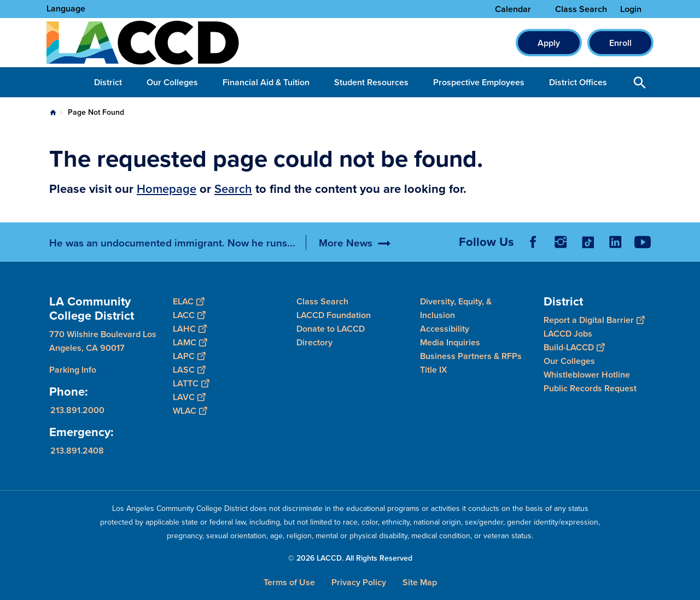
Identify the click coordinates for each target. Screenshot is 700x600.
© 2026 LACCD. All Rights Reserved (350, 558)
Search (233, 189)
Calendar (513, 9)
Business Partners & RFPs (471, 356)
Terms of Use (289, 582)
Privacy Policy (359, 582)
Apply (549, 43)
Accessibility (445, 329)
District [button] (108, 82)
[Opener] (689, 238)
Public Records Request (590, 388)
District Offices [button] (578, 82)
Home (53, 113)
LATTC (191, 383)
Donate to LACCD (331, 329)
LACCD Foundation (334, 315)
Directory (314, 342)
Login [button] (631, 9)
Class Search (581, 9)
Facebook (533, 242)
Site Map (420, 582)
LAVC (189, 397)
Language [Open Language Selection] (66, 8)
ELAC (188, 301)
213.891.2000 (77, 410)
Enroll (620, 43)
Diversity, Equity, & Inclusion (456, 308)
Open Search (640, 82)
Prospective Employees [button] (479, 82)
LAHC (189, 329)
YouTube (643, 242)
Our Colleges (569, 361)
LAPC (189, 356)
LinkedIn (615, 242)
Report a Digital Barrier (594, 320)
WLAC (190, 411)
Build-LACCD (574, 347)
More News (346, 243)
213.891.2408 (77, 451)
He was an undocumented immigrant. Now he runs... (172, 243)
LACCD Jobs (568, 334)
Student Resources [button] (371, 82)
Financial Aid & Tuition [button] (266, 82)
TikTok (588, 242)
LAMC (190, 342)
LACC (189, 315)
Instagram (561, 242)
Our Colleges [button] (172, 82)
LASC (189, 370)
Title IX (434, 370)
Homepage (167, 189)
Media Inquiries (450, 342)
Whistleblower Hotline (587, 375)
